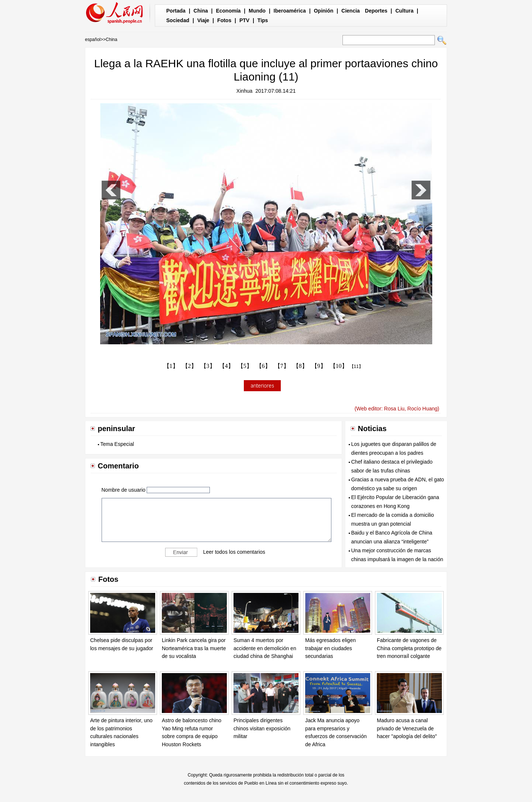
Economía (228, 11)
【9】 (319, 366)
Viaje (203, 20)
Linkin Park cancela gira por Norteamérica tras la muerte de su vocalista (194, 648)
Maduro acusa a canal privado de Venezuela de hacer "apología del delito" (407, 728)
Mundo (257, 11)
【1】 (171, 366)
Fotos (224, 20)
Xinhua (245, 91)
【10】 (339, 366)
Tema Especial (117, 444)
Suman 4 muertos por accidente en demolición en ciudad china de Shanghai (265, 648)
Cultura (404, 11)
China (201, 11)
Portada (176, 11)
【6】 (263, 366)
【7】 (282, 366)
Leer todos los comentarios (234, 552)
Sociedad (178, 20)
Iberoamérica (290, 11)
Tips (263, 20)
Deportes (376, 11)
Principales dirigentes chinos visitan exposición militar (262, 728)
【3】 (208, 366)
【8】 (300, 366)
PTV (244, 20)
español (93, 40)
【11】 (356, 366)
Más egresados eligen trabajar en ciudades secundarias (330, 648)
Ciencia (351, 11)
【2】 (190, 366)
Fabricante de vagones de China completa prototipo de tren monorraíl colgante (409, 648)
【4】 (226, 366)
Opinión (323, 11)
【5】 (245, 366)
